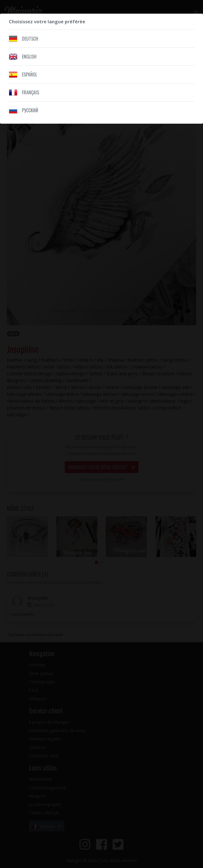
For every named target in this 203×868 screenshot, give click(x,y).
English (29, 57)
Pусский (30, 110)
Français (31, 92)
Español (30, 74)
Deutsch (30, 39)
